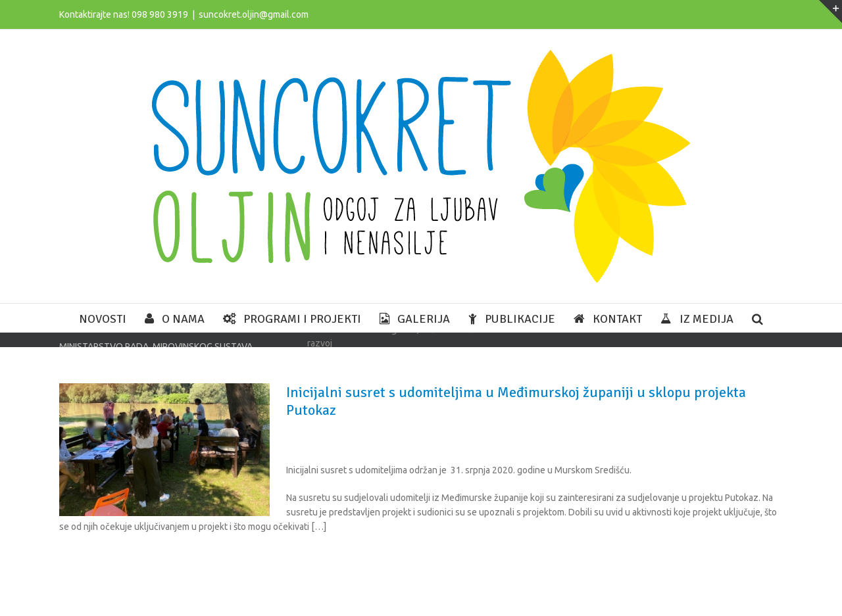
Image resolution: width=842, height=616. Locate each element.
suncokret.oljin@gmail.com (254, 14)
